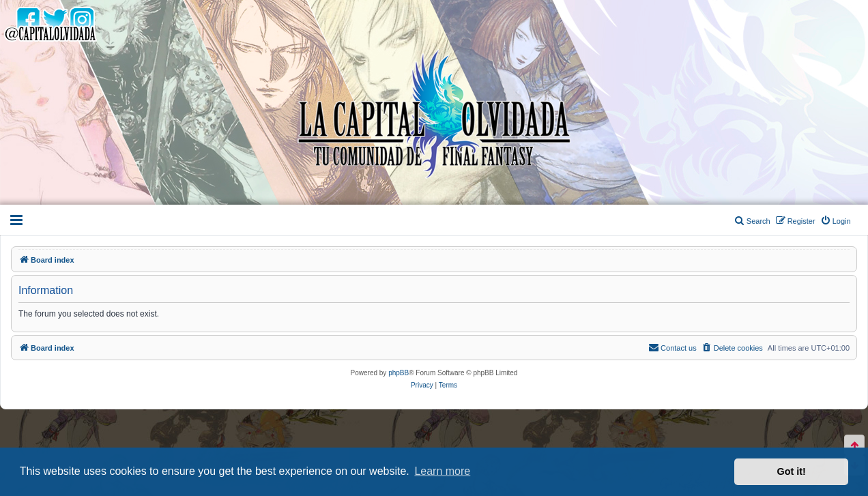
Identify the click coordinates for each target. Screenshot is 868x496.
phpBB (399, 373)
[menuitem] (836, 221)
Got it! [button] (792, 471)
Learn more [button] (442, 471)
